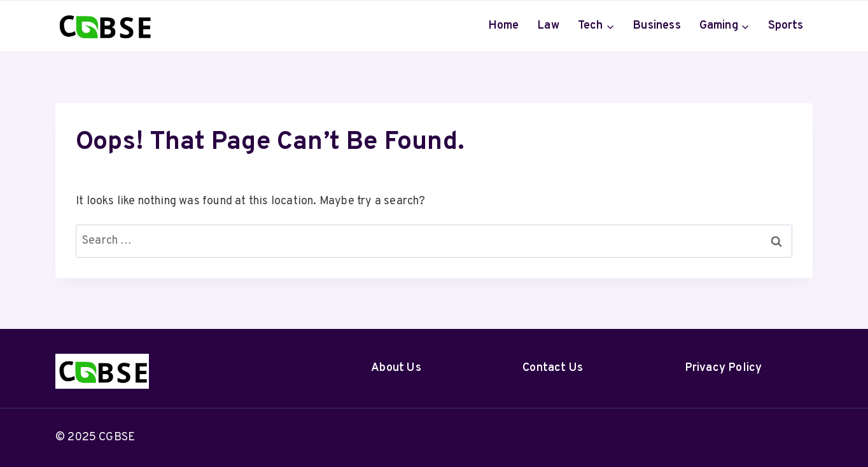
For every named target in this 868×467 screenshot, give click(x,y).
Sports (786, 26)
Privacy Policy (724, 368)
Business (657, 26)
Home (504, 26)
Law (548, 26)
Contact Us (553, 368)
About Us (396, 368)
